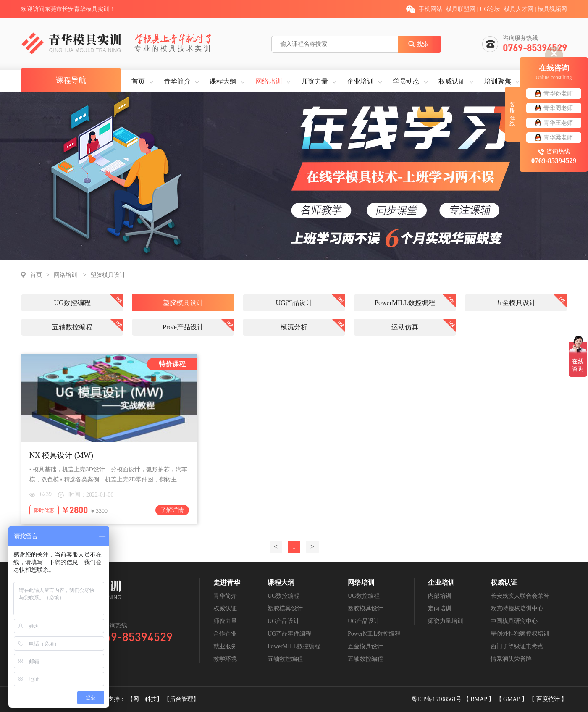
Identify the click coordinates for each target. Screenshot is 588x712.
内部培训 (440, 596)
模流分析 (294, 327)
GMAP (512, 699)
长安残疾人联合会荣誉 (520, 596)
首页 (138, 81)
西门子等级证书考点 (517, 646)
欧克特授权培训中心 (517, 608)
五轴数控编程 (72, 327)
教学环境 (225, 659)
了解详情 (172, 510)
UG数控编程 (72, 303)
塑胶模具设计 (108, 275)
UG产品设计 (294, 303)
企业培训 (360, 81)
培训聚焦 (498, 81)
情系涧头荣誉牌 (511, 659)
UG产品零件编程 (289, 634)
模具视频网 (552, 9)
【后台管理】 (181, 699)
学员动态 (406, 81)
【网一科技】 (146, 699)
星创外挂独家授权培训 (520, 634)
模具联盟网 (461, 9)
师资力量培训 (446, 621)
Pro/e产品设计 (183, 327)
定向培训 (440, 608)
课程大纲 (223, 81)
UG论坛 (490, 9)
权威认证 (452, 81)
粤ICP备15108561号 (437, 699)
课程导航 (71, 80)
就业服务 (225, 646)
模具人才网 (519, 9)
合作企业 (225, 634)
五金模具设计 (516, 303)
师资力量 (315, 81)
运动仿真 (405, 327)
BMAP (479, 699)
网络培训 (269, 81)
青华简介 (177, 81)
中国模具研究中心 (514, 621)
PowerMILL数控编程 (405, 303)
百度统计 (549, 699)
